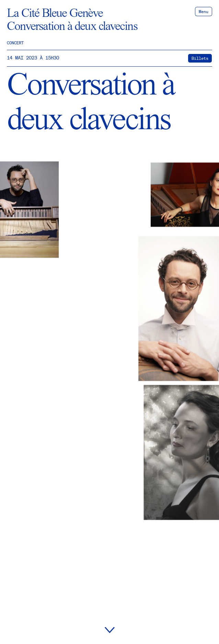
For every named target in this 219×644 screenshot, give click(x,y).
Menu (204, 12)
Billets (200, 58)
